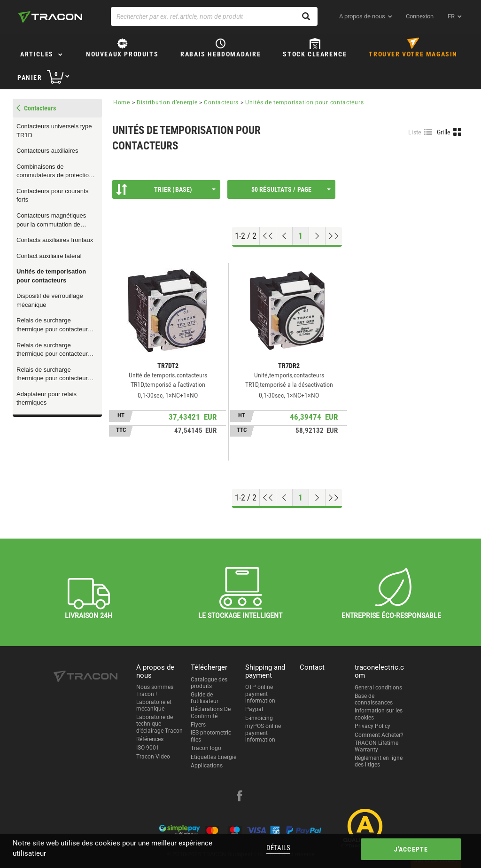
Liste (415, 132)
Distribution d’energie (167, 102)
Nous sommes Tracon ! (155, 690)
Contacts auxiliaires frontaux (55, 240)
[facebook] (240, 797)
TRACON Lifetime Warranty (376, 746)
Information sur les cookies (379, 714)
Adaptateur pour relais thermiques (47, 399)
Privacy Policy (372, 726)
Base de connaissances (374, 699)
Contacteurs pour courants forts (52, 195)
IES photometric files (211, 736)
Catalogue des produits (209, 683)
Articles (37, 54)
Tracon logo (206, 748)
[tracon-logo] (50, 17)
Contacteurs (221, 102)
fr (451, 16)
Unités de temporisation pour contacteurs (51, 276)
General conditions (378, 688)
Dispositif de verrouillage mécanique (50, 300)
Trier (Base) (166, 189)
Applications (207, 766)
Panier (30, 78)
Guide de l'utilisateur (205, 698)
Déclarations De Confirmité (211, 712)
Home (122, 102)
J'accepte (411, 849)
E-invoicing (259, 718)
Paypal (254, 709)
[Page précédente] (284, 236)
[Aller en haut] (268, 236)
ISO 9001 (148, 748)
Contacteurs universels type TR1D (54, 131)
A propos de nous (362, 16)
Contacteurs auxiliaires (47, 151)
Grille (444, 132)
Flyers (198, 725)
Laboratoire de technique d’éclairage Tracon (159, 724)
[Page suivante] (317, 236)
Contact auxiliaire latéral (49, 256)
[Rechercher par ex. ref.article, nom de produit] (214, 16)
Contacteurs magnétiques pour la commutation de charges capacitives (51, 220)
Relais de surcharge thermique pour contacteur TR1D (52, 350)
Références (150, 739)
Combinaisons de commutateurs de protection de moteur (54, 172)
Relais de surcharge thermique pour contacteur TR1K (52, 325)
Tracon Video (153, 757)
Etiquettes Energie (213, 757)
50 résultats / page (291, 189)
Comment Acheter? (379, 735)
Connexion (420, 16)
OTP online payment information (260, 694)
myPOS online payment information (263, 733)
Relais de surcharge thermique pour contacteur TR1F (52, 375)
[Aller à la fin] (334, 236)
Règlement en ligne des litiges (379, 761)
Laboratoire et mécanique (154, 705)
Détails (278, 848)
